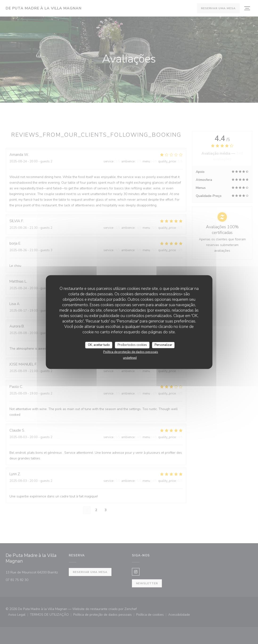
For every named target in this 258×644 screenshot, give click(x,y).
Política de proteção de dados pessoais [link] (131, 352)
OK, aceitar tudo (99, 345)
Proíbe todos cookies (132, 345)
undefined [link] (130, 358)
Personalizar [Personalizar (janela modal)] (163, 345)
